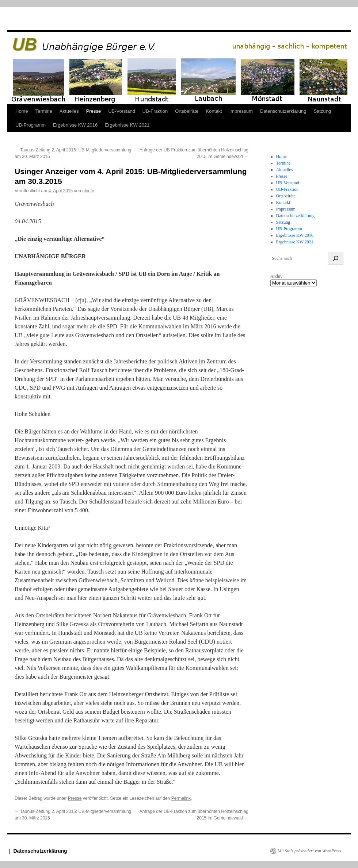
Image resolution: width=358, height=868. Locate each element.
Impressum (241, 111)
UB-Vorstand (122, 111)
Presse (94, 111)
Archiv (276, 276)
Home (22, 111)
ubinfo (88, 191)
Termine (44, 111)
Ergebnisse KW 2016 (75, 125)
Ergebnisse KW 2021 (127, 125)
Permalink (181, 798)
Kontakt (214, 111)
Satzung (322, 111)
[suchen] (336, 258)
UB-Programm (31, 125)
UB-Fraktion (155, 111)
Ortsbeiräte (187, 111)
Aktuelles (69, 111)
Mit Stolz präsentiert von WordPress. (310, 851)
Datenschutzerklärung (283, 111)
